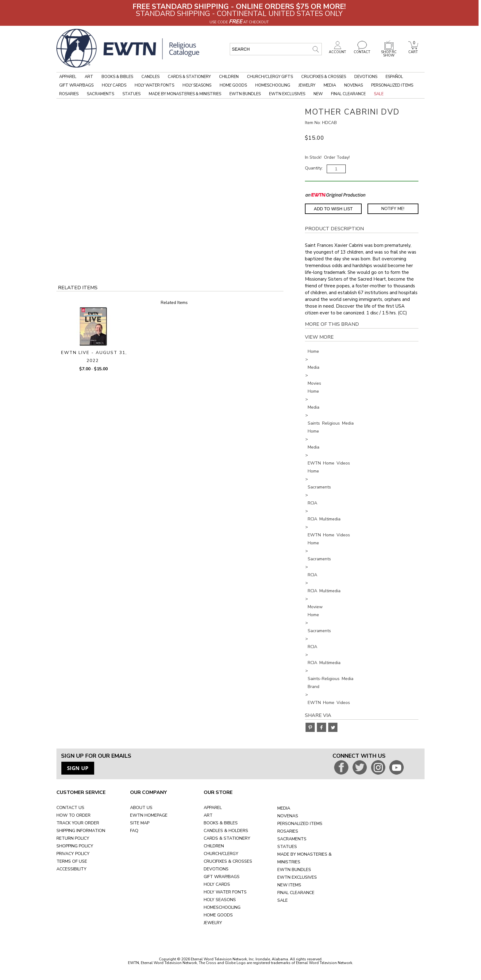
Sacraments (100, 94)
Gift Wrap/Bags (76, 85)
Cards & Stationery (189, 77)
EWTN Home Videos (329, 463)
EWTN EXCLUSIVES (297, 877)
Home (313, 351)
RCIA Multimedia (324, 519)
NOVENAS (288, 816)
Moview (315, 607)
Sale (379, 94)
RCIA (312, 503)
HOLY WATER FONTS (225, 892)
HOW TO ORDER (73, 815)
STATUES (287, 847)
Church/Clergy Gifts (270, 77)
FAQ (134, 831)
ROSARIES (288, 831)
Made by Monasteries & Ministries (185, 94)
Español (394, 77)
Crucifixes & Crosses (324, 77)
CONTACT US (70, 808)
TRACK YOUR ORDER (78, 823)
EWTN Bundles (245, 94)
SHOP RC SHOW (389, 52)
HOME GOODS (218, 915)
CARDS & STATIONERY (227, 838)
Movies (314, 383)
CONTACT (362, 50)
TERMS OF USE (72, 861)
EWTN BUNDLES (294, 870)
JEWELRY (213, 923)
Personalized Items (392, 85)
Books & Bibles (117, 77)
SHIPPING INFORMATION (81, 831)
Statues (131, 94)
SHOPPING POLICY (75, 846)
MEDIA (284, 808)
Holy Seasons (197, 85)
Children (229, 77)
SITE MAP (140, 823)
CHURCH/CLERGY (221, 854)
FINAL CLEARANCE (296, 893)
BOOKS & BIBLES (221, 823)
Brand (314, 687)
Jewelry (307, 85)
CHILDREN (214, 846)
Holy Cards (114, 85)
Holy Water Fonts (154, 85)
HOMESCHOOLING (222, 907)
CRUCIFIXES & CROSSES (228, 861)
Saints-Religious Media (331, 679)
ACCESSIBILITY (71, 869)
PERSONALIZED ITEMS (300, 824)
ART (208, 815)
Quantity (313, 168)
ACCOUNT (337, 50)
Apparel (68, 77)
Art (89, 77)
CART (413, 50)
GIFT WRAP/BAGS (222, 877)
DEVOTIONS (216, 869)
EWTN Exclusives (287, 94)
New (318, 94)
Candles (150, 77)
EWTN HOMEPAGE (149, 815)
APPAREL (213, 808)
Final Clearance (348, 94)
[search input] (276, 49)
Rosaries (69, 94)
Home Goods (233, 85)
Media (330, 85)
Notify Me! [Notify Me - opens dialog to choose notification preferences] (393, 209)
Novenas (354, 85)
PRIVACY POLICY (73, 854)
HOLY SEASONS (220, 900)
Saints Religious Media (331, 423)
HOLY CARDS (217, 884)
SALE (283, 900)
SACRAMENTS (292, 839)
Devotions (366, 77)
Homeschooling (273, 85)
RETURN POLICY (73, 838)
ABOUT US (141, 808)
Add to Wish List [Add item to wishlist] (333, 209)
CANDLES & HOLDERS (226, 831)
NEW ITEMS (289, 885)
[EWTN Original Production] (335, 195)
